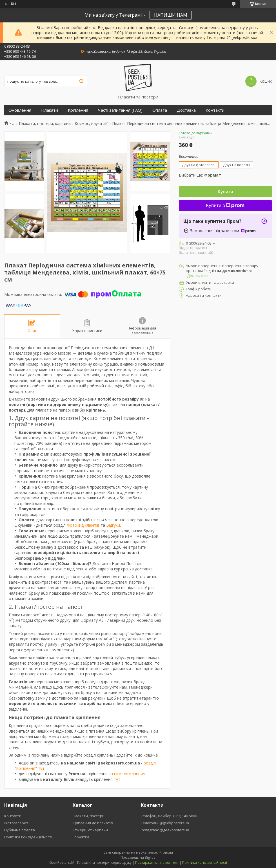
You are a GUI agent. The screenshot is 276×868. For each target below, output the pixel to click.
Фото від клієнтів (83, 525)
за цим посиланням (127, 774)
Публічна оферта (20, 830)
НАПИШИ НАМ (171, 15)
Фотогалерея (16, 823)
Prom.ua (166, 852)
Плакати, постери (89, 816)
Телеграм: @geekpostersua (165, 823)
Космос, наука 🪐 (91, 124)
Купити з (225, 206)
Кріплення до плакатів (93, 823)
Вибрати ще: (200, 175)
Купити (225, 192)
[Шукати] (81, 81)
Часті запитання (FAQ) (120, 110)
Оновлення (20, 110)
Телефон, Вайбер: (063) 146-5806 (169, 816)
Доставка (186, 110)
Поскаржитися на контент (157, 862)
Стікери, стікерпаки (90, 830)
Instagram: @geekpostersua (165, 830)
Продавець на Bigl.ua (138, 857)
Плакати (50, 110)
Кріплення (78, 110)
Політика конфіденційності (28, 837)
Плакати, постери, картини (45, 124)
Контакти (215, 110)
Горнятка (81, 837)
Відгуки (113, 525)
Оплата (160, 110)
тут (117, 779)
